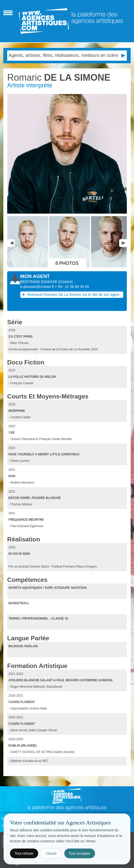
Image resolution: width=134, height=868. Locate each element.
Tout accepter (80, 853)
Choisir (51, 853)
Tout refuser (24, 853)
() (66, 282)
